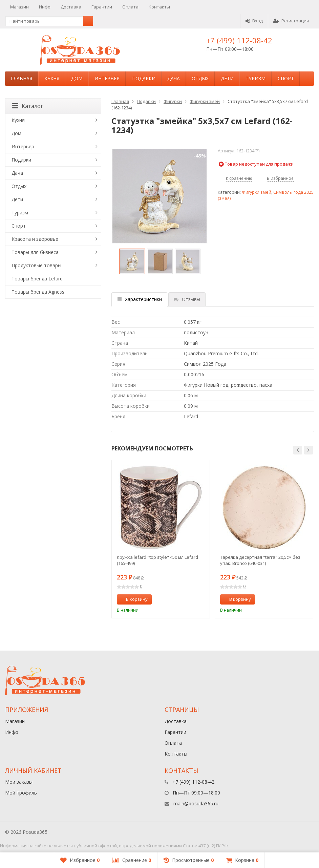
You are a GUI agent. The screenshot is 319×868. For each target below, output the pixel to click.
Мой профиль (21, 793)
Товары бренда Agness (38, 292)
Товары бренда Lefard (37, 279)
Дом (77, 78)
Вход (254, 21)
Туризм (256, 78)
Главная (22, 78)
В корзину (133, 599)
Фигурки (173, 101)
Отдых (200, 78)
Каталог (28, 106)
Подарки (144, 78)
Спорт (286, 78)
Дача (174, 78)
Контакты (159, 7)
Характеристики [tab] (139, 299)
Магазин (19, 7)
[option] (132, 261)
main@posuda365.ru (196, 803)
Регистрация (291, 21)
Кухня (52, 78)
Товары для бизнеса (35, 252)
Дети (227, 78)
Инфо (45, 7)
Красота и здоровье (35, 239)
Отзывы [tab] (187, 299)
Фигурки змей (205, 101)
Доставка (71, 7)
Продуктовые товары (36, 265)
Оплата (130, 7)
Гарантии (102, 7)
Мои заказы (19, 782)
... (307, 78)
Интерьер (107, 78)
